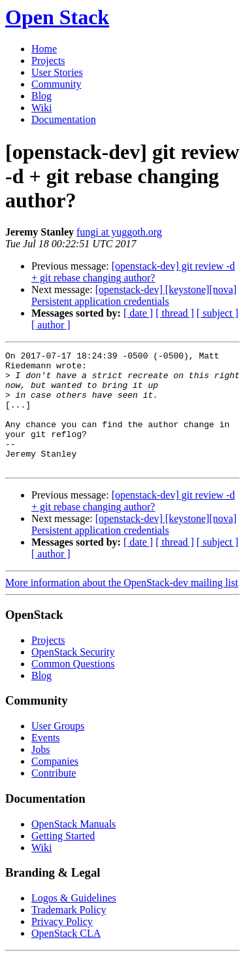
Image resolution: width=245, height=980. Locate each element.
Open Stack (57, 17)
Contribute (54, 796)
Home (44, 49)
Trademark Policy (69, 933)
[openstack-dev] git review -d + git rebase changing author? (133, 272)
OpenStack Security (73, 675)
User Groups (58, 749)
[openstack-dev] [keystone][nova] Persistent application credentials (134, 295)
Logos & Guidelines (74, 921)
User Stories (57, 72)
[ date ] (138, 313)
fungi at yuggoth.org (119, 232)
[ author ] (51, 325)
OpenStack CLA (66, 957)
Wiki (41, 108)
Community (56, 84)
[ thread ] (175, 313)
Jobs (41, 773)
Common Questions (73, 687)
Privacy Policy (62, 945)
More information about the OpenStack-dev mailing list (122, 606)
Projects (48, 61)
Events (46, 761)
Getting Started (63, 859)
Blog (41, 96)
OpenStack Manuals (73, 848)
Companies (55, 785)
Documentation (64, 119)
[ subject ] (218, 313)
